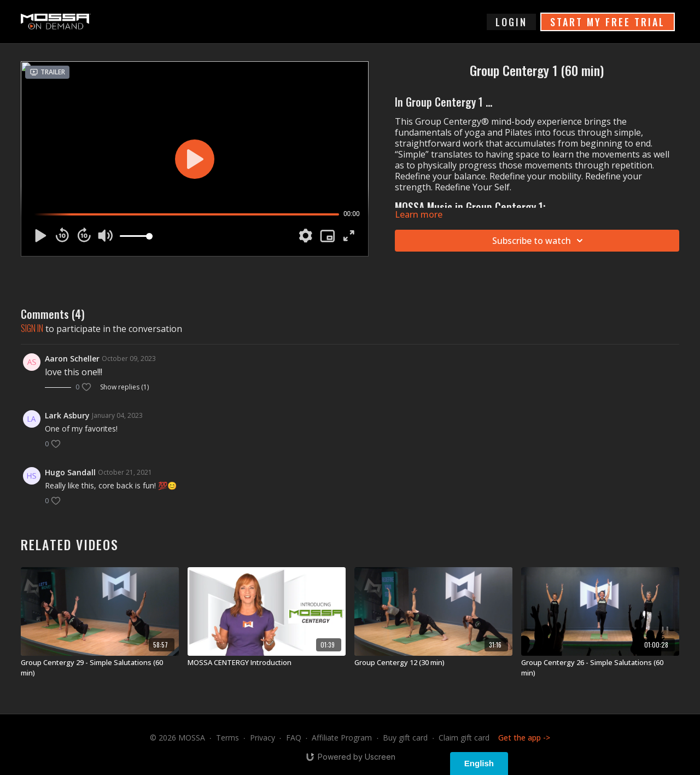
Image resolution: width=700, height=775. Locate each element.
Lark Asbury (67, 415)
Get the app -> (524, 738)
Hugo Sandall (70, 472)
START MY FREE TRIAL (608, 22)
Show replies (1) (124, 387)
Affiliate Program (342, 738)
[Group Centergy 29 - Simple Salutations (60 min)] (100, 668)
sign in (32, 328)
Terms (227, 738)
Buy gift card (405, 738)
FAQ (294, 738)
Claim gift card (464, 738)
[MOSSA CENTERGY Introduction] (267, 663)
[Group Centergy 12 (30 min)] (433, 663)
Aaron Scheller (72, 359)
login (511, 22)
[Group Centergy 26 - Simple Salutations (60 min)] (600, 668)
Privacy (262, 738)
